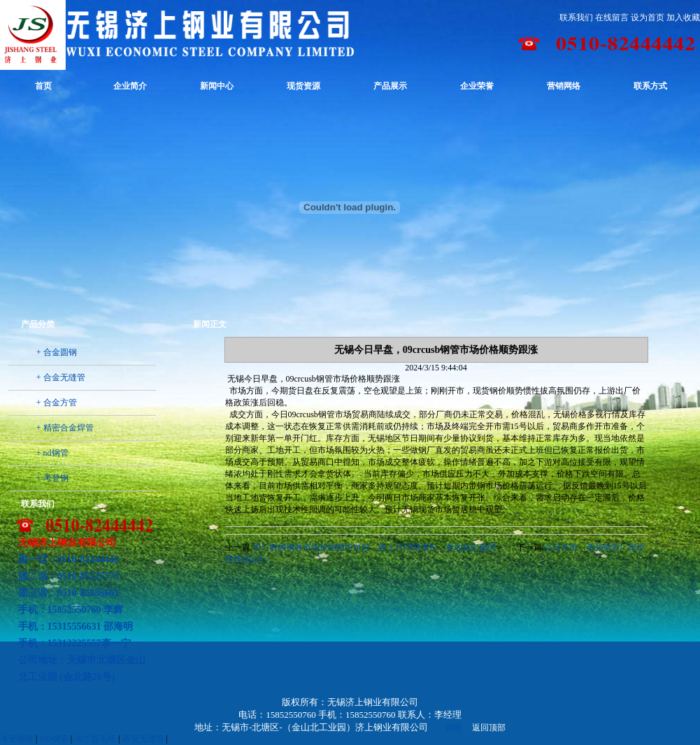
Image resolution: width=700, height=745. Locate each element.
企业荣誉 (477, 86)
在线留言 (612, 17)
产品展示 (390, 86)
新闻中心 (217, 86)
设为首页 (648, 17)
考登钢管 (17, 739)
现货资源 (303, 86)
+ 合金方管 (57, 403)
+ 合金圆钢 (57, 352)
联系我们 (576, 17)
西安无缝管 (143, 739)
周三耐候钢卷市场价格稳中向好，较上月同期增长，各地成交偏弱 (374, 547)
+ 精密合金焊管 (65, 428)
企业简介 (130, 86)
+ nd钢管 (52, 453)
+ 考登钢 (52, 478)
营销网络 (564, 86)
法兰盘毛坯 (95, 739)
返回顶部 (489, 728)
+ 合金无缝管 (61, 377)
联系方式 (650, 86)
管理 (453, 728)
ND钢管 (53, 739)
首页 (43, 86)
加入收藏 (683, 17)
